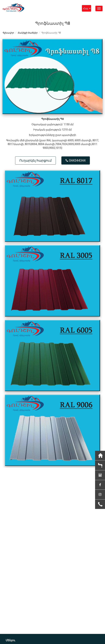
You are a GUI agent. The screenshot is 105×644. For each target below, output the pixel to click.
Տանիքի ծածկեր (28, 33)
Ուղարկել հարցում (35, 160)
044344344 (76, 160)
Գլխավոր (8, 33)
